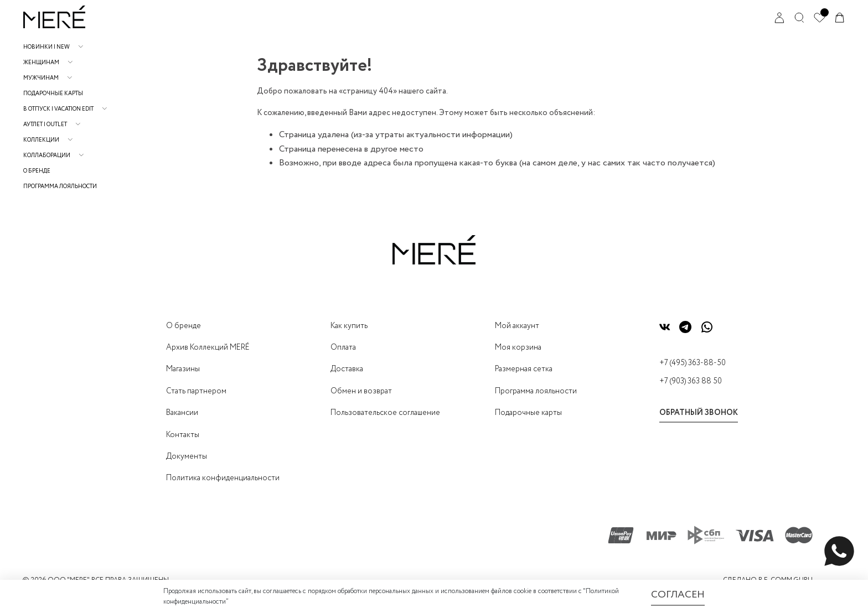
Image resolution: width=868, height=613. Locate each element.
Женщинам (41, 63)
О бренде (37, 171)
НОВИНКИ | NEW (46, 47)
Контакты (183, 435)
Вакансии (182, 413)
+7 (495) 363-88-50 (693, 363)
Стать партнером (196, 391)
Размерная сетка (524, 369)
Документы (187, 456)
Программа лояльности (60, 187)
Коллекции (41, 140)
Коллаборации (47, 156)
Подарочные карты (53, 94)
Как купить (349, 326)
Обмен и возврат (361, 391)
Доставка (347, 369)
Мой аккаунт (517, 326)
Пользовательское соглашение (385, 413)
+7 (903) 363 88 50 (691, 381)
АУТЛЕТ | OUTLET (45, 125)
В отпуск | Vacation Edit (58, 109)
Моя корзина (518, 347)
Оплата (343, 347)
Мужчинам (41, 78)
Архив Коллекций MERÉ (208, 347)
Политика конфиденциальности (223, 478)
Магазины (183, 369)
